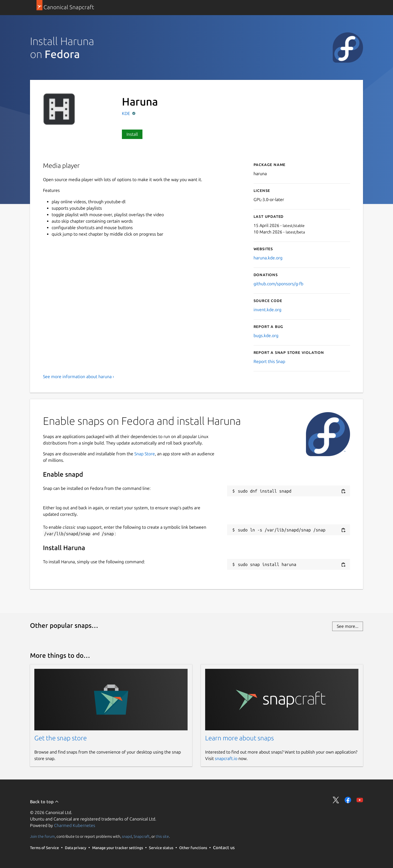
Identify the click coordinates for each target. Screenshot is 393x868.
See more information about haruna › (79, 377)
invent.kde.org (267, 310)
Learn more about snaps (239, 738)
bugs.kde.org (266, 335)
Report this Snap (269, 361)
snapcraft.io (226, 758)
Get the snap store (61, 738)
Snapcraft (142, 836)
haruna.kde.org (268, 258)
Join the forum (42, 836)
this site (162, 836)
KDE (126, 113)
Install (132, 134)
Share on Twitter (336, 800)
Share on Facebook (348, 800)
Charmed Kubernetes (75, 825)
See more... (348, 626)
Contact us (224, 847)
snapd (127, 836)
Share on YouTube (360, 800)
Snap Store (145, 454)
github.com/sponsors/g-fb (278, 284)
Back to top (44, 802)
